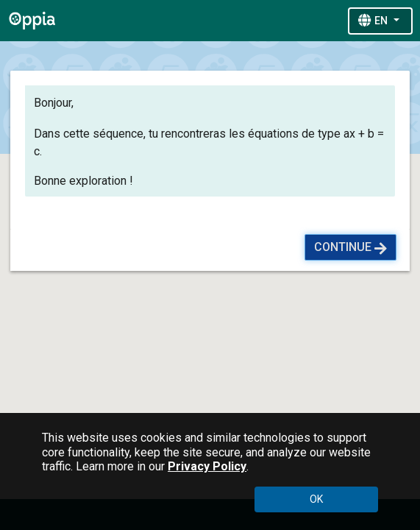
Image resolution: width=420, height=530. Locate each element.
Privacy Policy (207, 466)
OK (316, 499)
